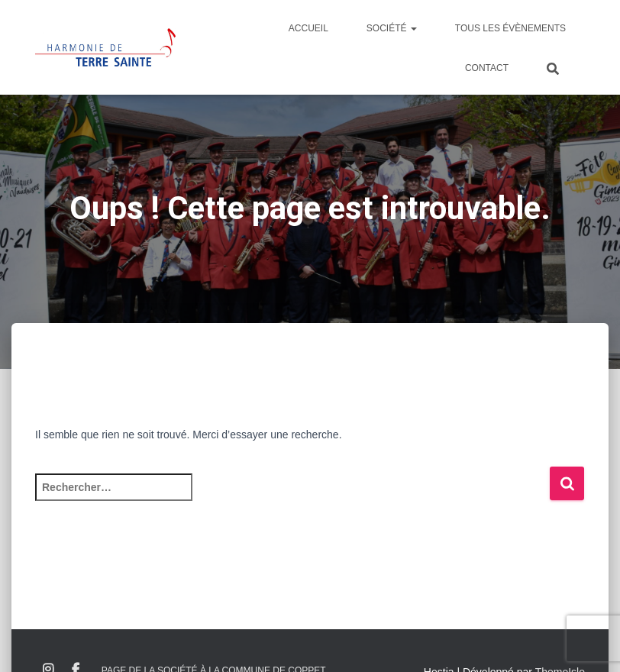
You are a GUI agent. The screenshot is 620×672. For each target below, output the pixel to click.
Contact (487, 68)
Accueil (308, 28)
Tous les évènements (510, 28)
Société (392, 28)
